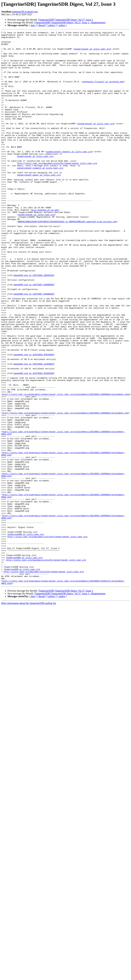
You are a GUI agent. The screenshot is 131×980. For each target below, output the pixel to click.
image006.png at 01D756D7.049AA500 (33, 347)
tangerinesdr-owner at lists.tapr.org (39, 204)
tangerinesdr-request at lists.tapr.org (69, 176)
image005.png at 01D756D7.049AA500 (33, 335)
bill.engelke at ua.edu (45, 246)
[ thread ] (42, 25)
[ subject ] (52, 25)
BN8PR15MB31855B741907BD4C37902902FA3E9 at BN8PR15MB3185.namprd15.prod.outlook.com (67, 260)
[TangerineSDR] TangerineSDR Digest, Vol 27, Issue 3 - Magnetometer (70, 22)
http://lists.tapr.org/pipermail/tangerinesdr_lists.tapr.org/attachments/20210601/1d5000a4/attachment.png (65, 489)
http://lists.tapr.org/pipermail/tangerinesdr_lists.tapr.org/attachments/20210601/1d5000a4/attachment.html (66, 467)
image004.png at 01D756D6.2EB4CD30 (33, 324)
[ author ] (62, 25)
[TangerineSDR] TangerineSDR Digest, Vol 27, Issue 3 (65, 20)
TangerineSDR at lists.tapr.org (25, 635)
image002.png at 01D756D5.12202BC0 (33, 431)
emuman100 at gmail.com (25, 12)
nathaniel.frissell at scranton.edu (103, 92)
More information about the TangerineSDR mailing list (29, 714)
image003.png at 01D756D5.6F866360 (33, 442)
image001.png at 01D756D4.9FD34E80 (33, 419)
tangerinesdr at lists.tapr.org (92, 53)
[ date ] (33, 25)
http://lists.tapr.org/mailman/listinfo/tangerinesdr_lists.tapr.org (57, 190)
